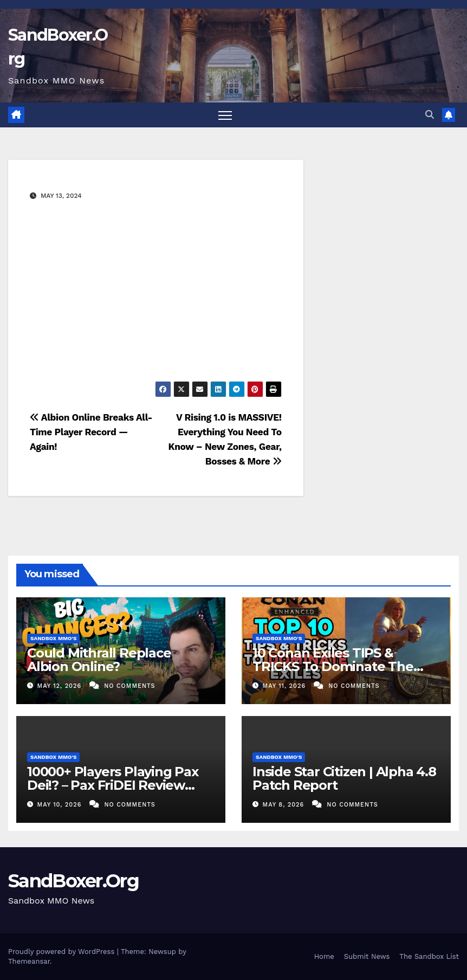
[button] (430, 115)
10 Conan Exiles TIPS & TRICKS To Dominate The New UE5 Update (333, 666)
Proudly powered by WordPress (63, 952)
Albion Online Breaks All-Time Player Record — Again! (91, 432)
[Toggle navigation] (225, 115)
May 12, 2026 (61, 686)
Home (324, 956)
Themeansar (29, 961)
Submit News (367, 956)
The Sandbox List (429, 956)
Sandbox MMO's (53, 638)
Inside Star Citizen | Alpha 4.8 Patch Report (344, 778)
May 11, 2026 (286, 686)
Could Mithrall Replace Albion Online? (99, 660)
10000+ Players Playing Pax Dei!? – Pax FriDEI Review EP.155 (113, 785)
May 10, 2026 (61, 805)
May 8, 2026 (285, 805)
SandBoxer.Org (73, 881)
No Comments (129, 686)
